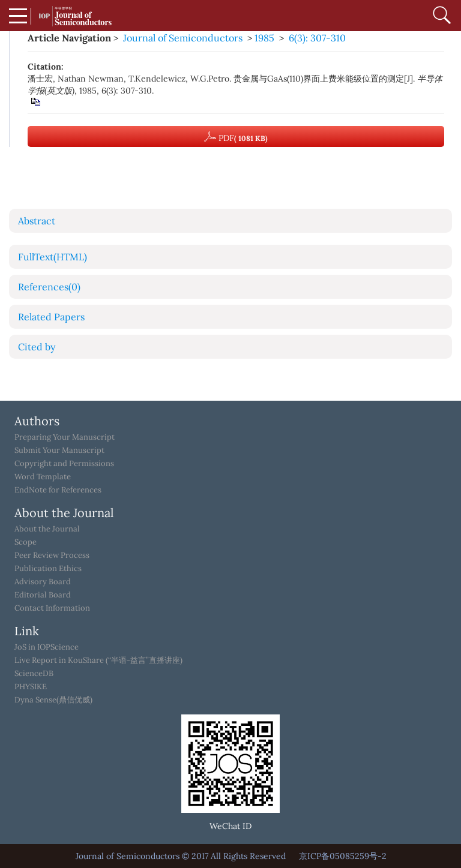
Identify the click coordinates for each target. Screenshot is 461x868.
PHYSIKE (31, 687)
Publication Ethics (48, 569)
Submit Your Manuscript (59, 450)
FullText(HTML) (53, 257)
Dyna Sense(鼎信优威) (53, 700)
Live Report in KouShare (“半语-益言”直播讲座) (98, 660)
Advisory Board (43, 582)
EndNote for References (58, 490)
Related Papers (51, 317)
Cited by (37, 347)
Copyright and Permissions (64, 464)
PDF (236, 137)
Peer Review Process (52, 555)
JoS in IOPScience (47, 647)
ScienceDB (34, 674)
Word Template (43, 477)
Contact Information (52, 608)
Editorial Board (43, 595)
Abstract (37, 221)
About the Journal (47, 529)
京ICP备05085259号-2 (343, 856)
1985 (264, 38)
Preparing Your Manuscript (65, 437)
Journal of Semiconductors (183, 38)
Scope (26, 542)
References (49, 287)
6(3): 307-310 (317, 38)
